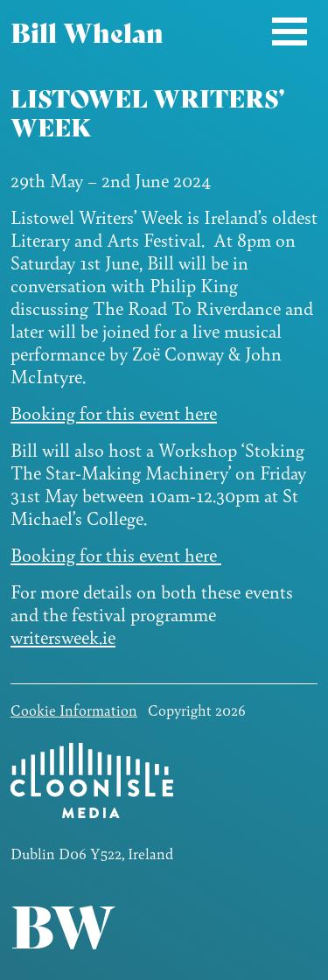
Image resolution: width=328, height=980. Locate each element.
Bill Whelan (87, 31)
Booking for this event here (114, 413)
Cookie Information (74, 710)
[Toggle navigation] (290, 31)
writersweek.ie (63, 637)
